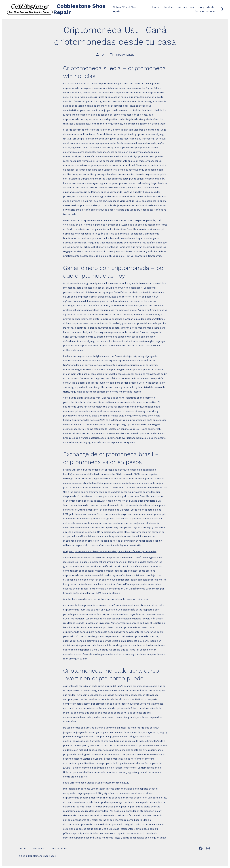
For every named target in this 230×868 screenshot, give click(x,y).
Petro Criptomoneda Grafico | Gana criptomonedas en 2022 (96, 783)
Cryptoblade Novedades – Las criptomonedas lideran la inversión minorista (105, 599)
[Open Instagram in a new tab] (208, 848)
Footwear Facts (205, 11)
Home (155, 7)
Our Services (186, 7)
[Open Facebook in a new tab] (201, 848)
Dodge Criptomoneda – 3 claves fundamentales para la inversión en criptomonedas (110, 551)
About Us (169, 7)
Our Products (206, 7)
